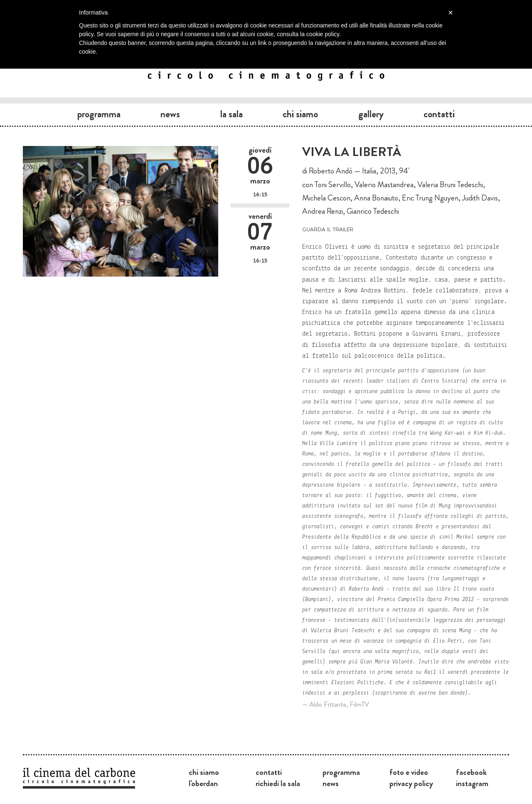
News (170, 114)
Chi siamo (300, 114)
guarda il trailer (328, 229)
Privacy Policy (411, 783)
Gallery (371, 114)
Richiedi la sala (278, 783)
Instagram (472, 783)
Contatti (439, 114)
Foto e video (409, 772)
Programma (99, 114)
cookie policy (323, 34)
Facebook (471, 772)
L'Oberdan (203, 783)
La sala (232, 114)
